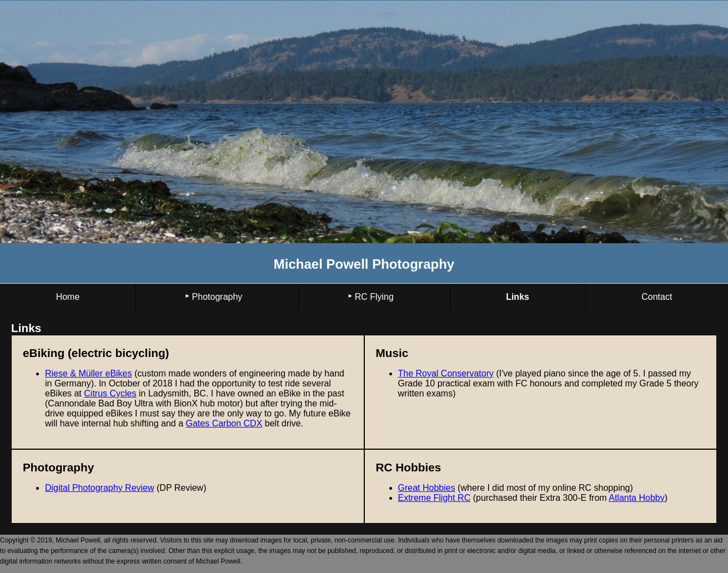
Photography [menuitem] (217, 297)
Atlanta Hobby (637, 498)
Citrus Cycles (110, 393)
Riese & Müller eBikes (89, 373)
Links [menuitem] (518, 297)
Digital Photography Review (100, 488)
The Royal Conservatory (446, 373)
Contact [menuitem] (657, 297)
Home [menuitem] (68, 297)
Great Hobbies (427, 488)
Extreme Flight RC (435, 498)
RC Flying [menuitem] (374, 297)
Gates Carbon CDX (224, 423)
